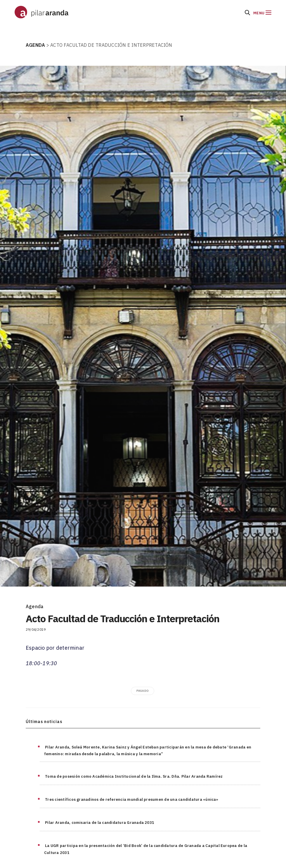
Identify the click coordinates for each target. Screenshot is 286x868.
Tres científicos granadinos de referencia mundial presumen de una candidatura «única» (132, 799)
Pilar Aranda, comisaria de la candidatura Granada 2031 (100, 823)
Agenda (34, 606)
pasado (143, 691)
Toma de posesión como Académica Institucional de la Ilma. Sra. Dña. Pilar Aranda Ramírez (134, 776)
